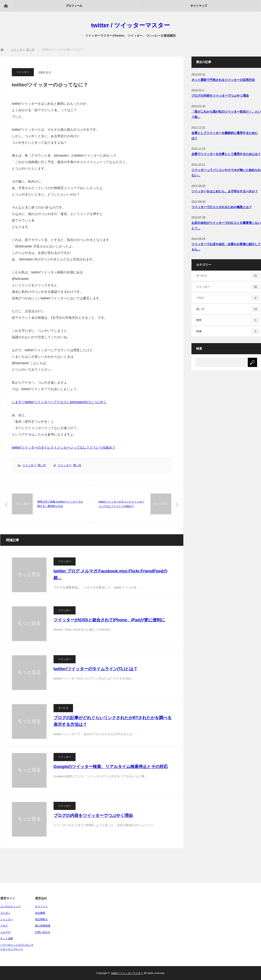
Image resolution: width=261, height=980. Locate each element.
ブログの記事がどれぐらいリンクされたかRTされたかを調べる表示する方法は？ (113, 721)
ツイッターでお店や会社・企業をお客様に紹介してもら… (226, 247)
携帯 (228, 320)
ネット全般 (7, 938)
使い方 (42, 465)
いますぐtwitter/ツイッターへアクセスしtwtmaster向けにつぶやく (59, 402)
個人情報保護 (43, 926)
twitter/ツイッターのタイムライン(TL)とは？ (96, 669)
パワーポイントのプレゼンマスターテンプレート (17, 947)
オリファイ (41, 906)
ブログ (228, 298)
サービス (63, 708)
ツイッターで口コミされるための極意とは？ (222, 207)
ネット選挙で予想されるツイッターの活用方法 (223, 80)
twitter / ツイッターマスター (131, 25)
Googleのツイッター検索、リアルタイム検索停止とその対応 (111, 767)
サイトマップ (199, 6)
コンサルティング (10, 906)
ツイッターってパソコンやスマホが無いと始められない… (226, 173)
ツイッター (23, 72)
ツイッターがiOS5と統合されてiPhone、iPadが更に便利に (109, 620)
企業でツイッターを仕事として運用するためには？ (226, 154)
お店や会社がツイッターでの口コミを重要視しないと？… (226, 225)
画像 (228, 331)
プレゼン (5, 913)
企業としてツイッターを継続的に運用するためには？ (225, 136)
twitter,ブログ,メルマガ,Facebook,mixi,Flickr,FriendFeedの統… (110, 574)
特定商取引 (41, 919)
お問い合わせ (43, 932)
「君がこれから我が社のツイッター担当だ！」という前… (226, 114)
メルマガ (5, 932)
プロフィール (74, 6)
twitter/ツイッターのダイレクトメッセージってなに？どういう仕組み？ (64, 447)
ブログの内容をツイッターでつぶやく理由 (93, 816)
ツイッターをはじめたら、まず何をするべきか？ (225, 191)
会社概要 (40, 913)
